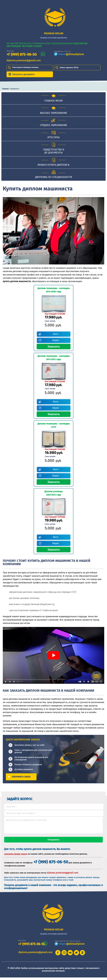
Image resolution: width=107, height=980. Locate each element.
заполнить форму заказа (16, 856)
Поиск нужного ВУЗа (69, 68)
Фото (56, 334)
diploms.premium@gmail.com (24, 60)
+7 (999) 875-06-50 (22, 55)
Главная (5, 89)
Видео (56, 340)
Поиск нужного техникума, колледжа (25, 67)
